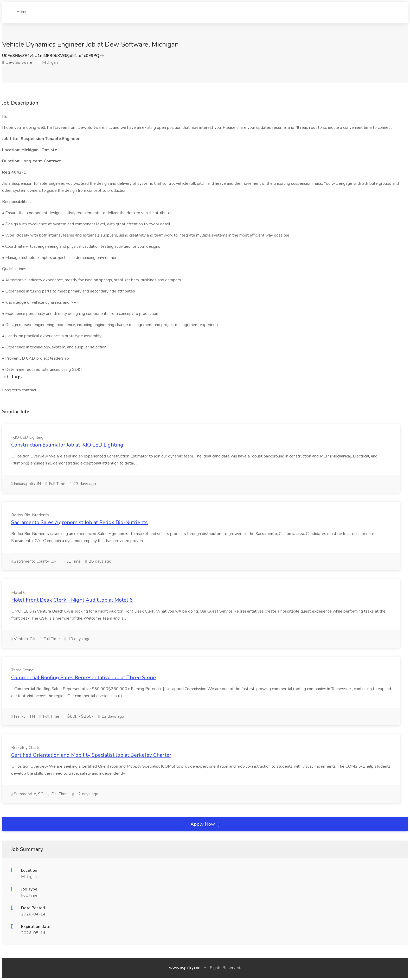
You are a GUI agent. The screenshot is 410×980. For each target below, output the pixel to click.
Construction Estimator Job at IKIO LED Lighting (67, 445)
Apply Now (205, 824)
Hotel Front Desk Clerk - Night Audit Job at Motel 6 (72, 600)
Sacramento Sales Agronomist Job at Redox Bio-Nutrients (79, 522)
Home (22, 10)
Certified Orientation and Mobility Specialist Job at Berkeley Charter (91, 755)
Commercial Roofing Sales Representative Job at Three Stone (84, 677)
